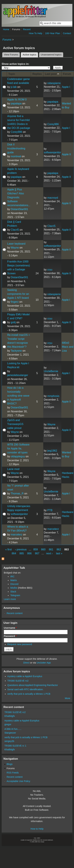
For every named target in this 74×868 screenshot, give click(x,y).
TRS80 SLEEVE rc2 (18, 681)
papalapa (16, 103)
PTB (50, 510)
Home (6, 29)
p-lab (14, 87)
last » (59, 553)
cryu (50, 270)
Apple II (66, 154)
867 (37, 553)
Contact (67, 33)
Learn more (10, 599)
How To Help (35, 33)
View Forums (11, 55)
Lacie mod (13, 469)
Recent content (15, 613)
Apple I (66, 87)
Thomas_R (17, 494)
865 (22, 553)
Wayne (15, 248)
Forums (16, 29)
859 (36, 549)
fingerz (15, 302)
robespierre (54, 83)
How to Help (37, 829)
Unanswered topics (51, 55)
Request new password (20, 644)
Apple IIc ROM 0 (17, 100)
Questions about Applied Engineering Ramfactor (33, 685)
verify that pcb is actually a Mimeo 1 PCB (29, 694)
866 (29, 553)
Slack (13, 592)
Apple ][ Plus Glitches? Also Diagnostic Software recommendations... (19, 197)
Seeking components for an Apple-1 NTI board (18, 294)
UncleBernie (51, 371)
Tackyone (16, 351)
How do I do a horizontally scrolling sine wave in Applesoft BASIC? (18, 396)
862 (59, 549)
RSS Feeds (13, 773)
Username (10, 628)
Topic (12, 74)
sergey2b (9, 741)
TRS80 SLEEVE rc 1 (15, 746)
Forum (67, 74)
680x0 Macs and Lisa (68, 347)
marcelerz (16, 535)
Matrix (14, 580)
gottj (13, 322)
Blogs (10, 764)
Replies (37, 74)
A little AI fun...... (13, 729)
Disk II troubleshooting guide (16, 148)
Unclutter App (44, 663)
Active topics (30, 54)
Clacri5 (15, 230)
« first (8, 549)
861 (51, 549)
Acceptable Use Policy (18, 781)
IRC (12, 576)
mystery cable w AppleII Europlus (25, 676)
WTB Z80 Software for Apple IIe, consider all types (18, 449)
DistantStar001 (19, 209)
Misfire (14, 588)
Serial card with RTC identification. (25, 689)
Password (10, 636)
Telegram (15, 595)
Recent (27, 29)
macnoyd (53, 198)
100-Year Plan (53, 33)
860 (43, 549)
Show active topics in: (15, 64)
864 (14, 553)
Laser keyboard (16, 244)
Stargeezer (10, 733)
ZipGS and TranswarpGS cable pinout (15, 424)
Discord (14, 584)
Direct (26, 663)
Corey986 (16, 132)
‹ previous (21, 549)
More (68, 698)
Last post (52, 74)
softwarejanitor (52, 152)
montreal (16, 156)
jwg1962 (52, 451)
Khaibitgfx (10, 716)
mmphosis (53, 396)
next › (49, 553)
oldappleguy (18, 456)
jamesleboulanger (18, 375)
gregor (8, 724)
